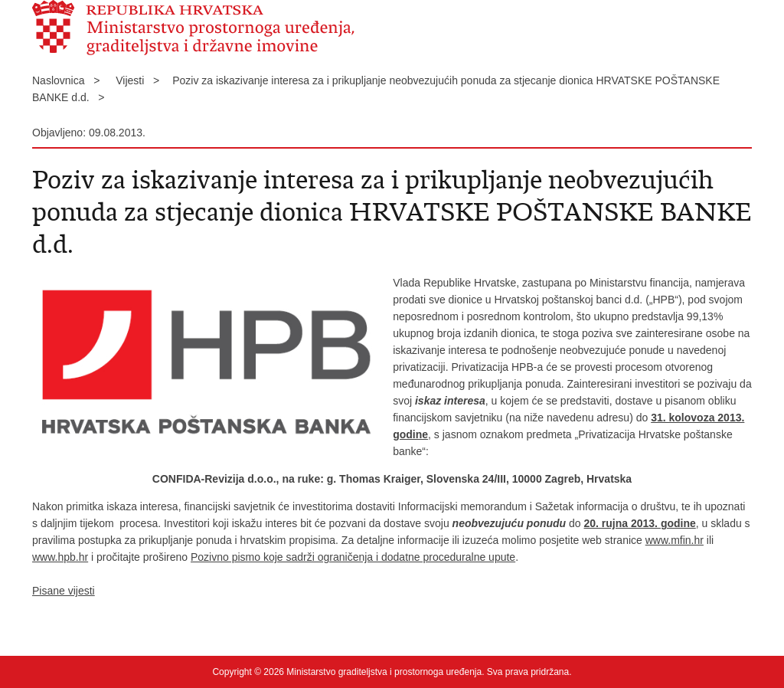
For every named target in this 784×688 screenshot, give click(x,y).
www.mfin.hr (675, 540)
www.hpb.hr (60, 557)
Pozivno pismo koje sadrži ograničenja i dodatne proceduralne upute (353, 557)
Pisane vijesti (64, 591)
